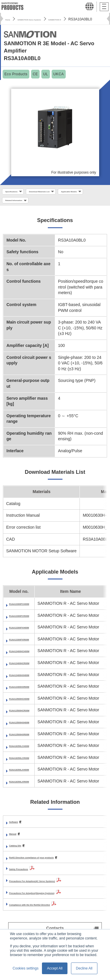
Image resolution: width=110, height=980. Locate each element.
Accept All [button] (55, 968)
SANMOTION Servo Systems (45, 19)
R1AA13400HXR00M (29, 691)
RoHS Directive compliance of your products (53, 863)
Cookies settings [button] (26, 968)
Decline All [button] (84, 968)
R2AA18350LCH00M (29, 751)
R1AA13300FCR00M (29, 620)
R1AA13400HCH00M (29, 656)
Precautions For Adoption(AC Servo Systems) (54, 887)
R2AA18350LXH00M (28, 774)
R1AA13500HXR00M (29, 739)
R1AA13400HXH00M (29, 679)
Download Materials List (61, 192)
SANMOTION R (88, 19)
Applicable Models (21, 203)
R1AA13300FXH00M (28, 632)
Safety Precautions (28, 875)
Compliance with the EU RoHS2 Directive (49, 911)
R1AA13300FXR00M (28, 644)
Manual (16, 839)
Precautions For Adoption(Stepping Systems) (53, 899)
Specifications (17, 192)
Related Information (64, 203)
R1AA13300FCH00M (29, 609)
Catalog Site (21, 851)
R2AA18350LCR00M (29, 762)
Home (10, 19)
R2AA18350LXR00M (28, 786)
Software (18, 827)
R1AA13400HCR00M (29, 668)
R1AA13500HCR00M (29, 715)
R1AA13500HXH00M (29, 727)
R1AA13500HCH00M (29, 703)
